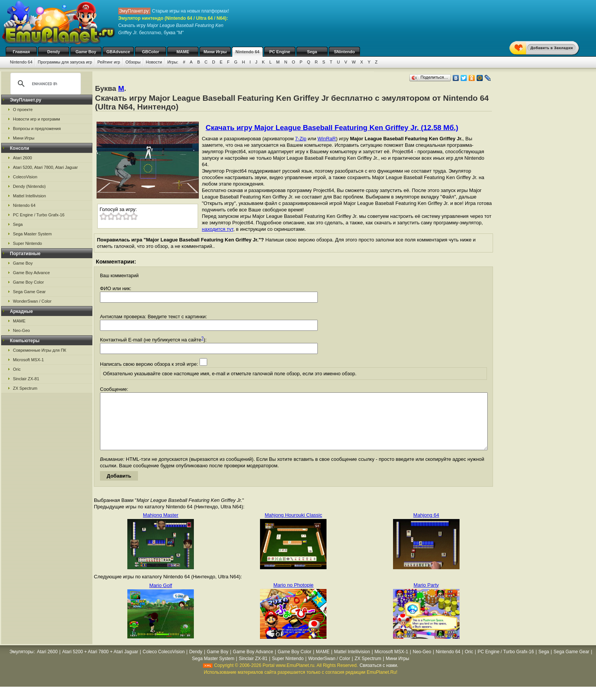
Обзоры (133, 62)
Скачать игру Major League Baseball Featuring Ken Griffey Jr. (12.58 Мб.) (332, 128)
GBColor (150, 52)
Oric (17, 369)
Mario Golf (161, 597)
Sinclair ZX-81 (26, 379)
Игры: (173, 62)
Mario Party (426, 596)
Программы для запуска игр (65, 62)
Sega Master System (32, 234)
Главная (21, 52)
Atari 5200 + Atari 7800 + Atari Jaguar (100, 663)
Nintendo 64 (248, 52)
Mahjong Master (161, 526)
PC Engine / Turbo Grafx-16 (39, 215)
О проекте (23, 110)
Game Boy (86, 52)
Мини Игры (215, 52)
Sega (312, 52)
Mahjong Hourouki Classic (293, 526)
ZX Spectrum (25, 388)
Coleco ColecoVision (164, 663)
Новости (154, 62)
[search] (44, 84)
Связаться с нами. (379, 677)
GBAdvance (118, 52)
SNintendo (345, 52)
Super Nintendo (27, 243)
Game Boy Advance (31, 273)
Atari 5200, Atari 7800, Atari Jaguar (45, 167)
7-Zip (301, 139)
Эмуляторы (21, 663)
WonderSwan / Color (32, 301)
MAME (183, 52)
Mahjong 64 (426, 526)
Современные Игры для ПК (40, 350)
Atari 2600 (22, 158)
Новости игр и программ (36, 119)
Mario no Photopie (293, 596)
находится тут (218, 229)
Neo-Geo (21, 330)
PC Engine (280, 52)
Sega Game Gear (29, 292)
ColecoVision (25, 177)
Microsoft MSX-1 (28, 360)
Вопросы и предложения (37, 129)
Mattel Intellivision (29, 196)
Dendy (54, 52)
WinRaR (327, 139)
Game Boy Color (28, 282)
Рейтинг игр (109, 62)
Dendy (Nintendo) (29, 186)
